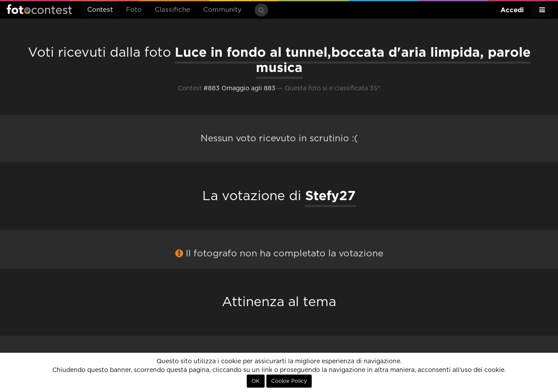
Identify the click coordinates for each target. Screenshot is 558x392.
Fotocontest (39, 9)
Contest (100, 10)
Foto (134, 10)
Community (222, 10)
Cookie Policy (289, 381)
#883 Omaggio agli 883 (240, 89)
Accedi (512, 10)
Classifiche (172, 10)
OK (256, 381)
